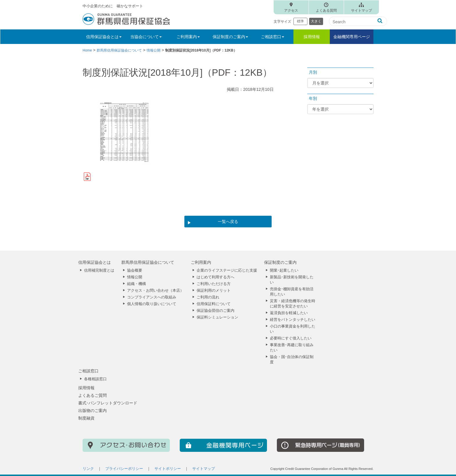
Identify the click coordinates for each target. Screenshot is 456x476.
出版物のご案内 (92, 410)
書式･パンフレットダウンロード (108, 403)
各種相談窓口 (95, 379)
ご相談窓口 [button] (272, 37)
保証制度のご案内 (280, 262)
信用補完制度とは (99, 270)
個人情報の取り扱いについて (152, 304)
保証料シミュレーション (217, 317)
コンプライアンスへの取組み (152, 297)
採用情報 (312, 37)
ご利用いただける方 (214, 284)
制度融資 (86, 418)
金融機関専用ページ (352, 37)
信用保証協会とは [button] (104, 37)
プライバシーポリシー (124, 469)
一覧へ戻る (228, 222)
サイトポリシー (168, 469)
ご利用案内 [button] (188, 37)
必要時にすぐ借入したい (291, 338)
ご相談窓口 (88, 371)
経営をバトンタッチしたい (293, 320)
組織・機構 (137, 284)
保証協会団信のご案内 (215, 311)
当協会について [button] (146, 37)
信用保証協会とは (95, 262)
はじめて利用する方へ (215, 277)
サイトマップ (361, 10)
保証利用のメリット (214, 291)
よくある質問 (326, 10)
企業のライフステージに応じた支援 (227, 270)
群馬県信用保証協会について (148, 262)
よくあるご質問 (92, 395)
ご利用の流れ (208, 297)
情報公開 (135, 277)
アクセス (291, 10)
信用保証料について (214, 304)
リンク (88, 469)
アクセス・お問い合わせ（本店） (155, 291)
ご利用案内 (201, 262)
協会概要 (135, 270)
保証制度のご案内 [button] (230, 37)
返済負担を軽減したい (289, 313)
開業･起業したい (284, 270)
